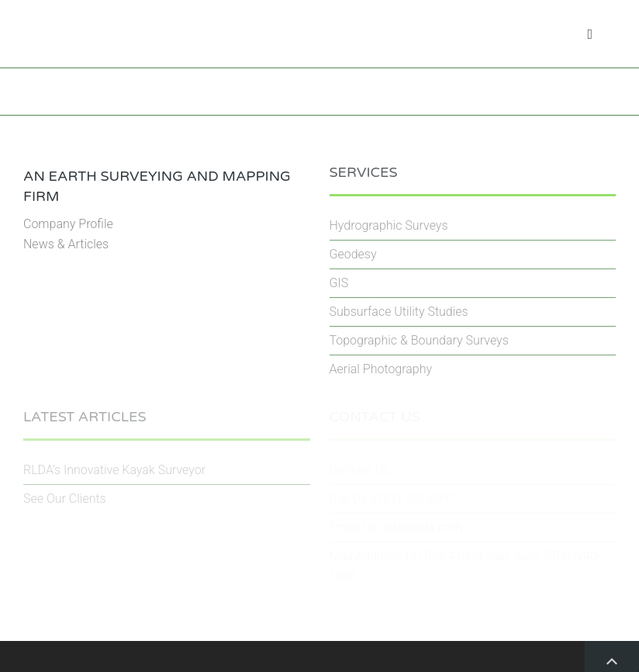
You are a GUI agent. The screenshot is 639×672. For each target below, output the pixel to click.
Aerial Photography (381, 369)
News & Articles (66, 244)
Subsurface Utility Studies (399, 312)
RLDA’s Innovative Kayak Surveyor (114, 470)
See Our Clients (65, 499)
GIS (339, 283)
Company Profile (68, 224)
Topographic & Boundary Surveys (419, 340)
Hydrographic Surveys (389, 225)
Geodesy (353, 254)
